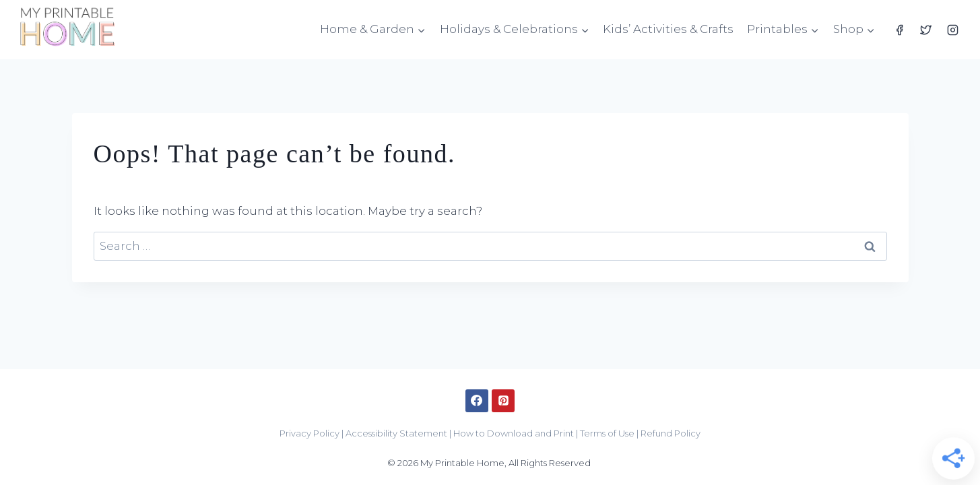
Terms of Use (607, 433)
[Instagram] (952, 30)
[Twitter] (926, 30)
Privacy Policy (309, 433)
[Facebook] (900, 30)
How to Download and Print (514, 433)
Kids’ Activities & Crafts (668, 29)
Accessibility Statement (396, 433)
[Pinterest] (503, 401)
